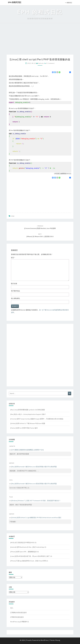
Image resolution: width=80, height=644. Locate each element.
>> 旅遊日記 (69, 3)
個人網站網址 (15, 298)
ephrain (41, 63)
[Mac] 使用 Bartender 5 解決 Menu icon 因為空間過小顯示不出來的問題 (34, 467)
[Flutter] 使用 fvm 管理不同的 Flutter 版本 (24, 428)
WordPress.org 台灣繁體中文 (20, 622)
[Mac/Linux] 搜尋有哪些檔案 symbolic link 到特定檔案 (28, 410)
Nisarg (58, 640)
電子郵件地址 (15, 291)
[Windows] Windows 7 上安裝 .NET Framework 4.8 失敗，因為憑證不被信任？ (36, 501)
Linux (13, 216)
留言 (13, 258)
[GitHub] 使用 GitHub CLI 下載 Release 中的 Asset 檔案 (28, 423)
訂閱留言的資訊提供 (17, 617)
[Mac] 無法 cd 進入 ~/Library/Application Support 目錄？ (28, 414)
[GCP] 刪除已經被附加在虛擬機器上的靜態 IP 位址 (27, 450)
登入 (12, 608)
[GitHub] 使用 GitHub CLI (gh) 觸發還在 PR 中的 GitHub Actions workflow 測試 (36, 518)
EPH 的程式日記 (15, 2)
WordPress (45, 640)
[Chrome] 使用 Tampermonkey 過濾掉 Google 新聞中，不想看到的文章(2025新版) (37, 419)
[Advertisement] (40, 41)
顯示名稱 (14, 284)
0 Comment (50, 63)
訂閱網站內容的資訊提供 (18, 612)
